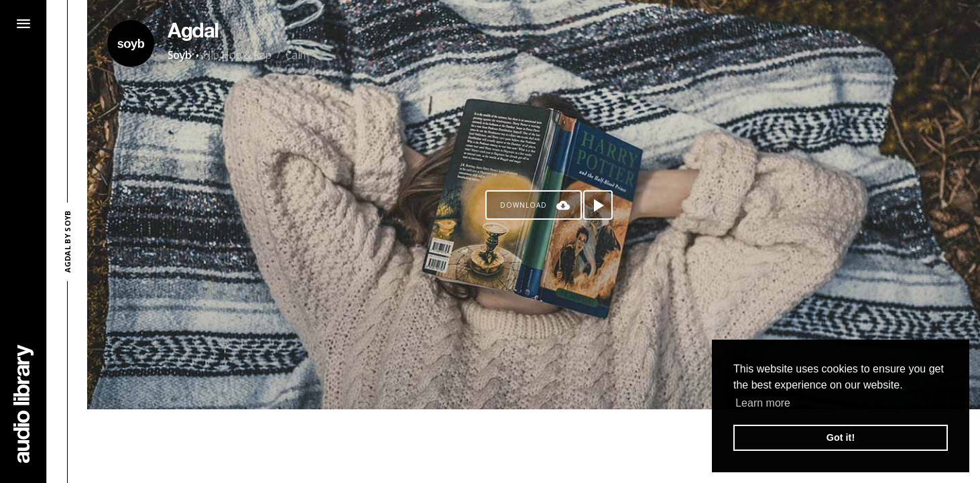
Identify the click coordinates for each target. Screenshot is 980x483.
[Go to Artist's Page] (131, 44)
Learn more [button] (763, 403)
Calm (297, 55)
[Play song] (598, 205)
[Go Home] (23, 404)
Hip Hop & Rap (237, 55)
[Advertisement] (534, 446)
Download (524, 205)
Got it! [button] (841, 437)
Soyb (180, 55)
